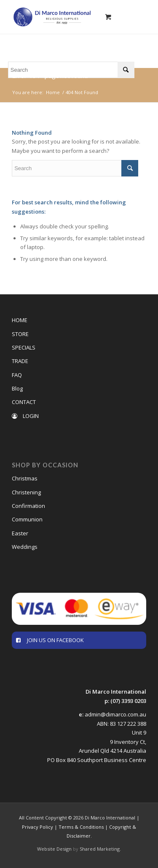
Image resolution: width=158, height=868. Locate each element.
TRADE (20, 361)
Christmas (25, 478)
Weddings (25, 547)
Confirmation (28, 506)
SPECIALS (24, 347)
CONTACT (24, 402)
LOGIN (25, 416)
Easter (20, 533)
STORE (20, 334)
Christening (26, 492)
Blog (17, 388)
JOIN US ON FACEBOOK (50, 640)
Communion (27, 519)
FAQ (17, 375)
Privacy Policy (37, 827)
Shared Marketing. (100, 849)
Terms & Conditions (81, 827)
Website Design (54, 849)
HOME (20, 320)
